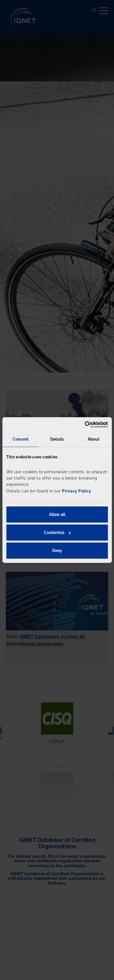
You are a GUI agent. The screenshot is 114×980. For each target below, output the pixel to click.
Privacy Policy (77, 491)
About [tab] (93, 439)
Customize (57, 533)
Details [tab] (57, 439)
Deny (57, 551)
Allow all (57, 514)
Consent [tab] (21, 439)
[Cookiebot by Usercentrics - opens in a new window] (83, 425)
